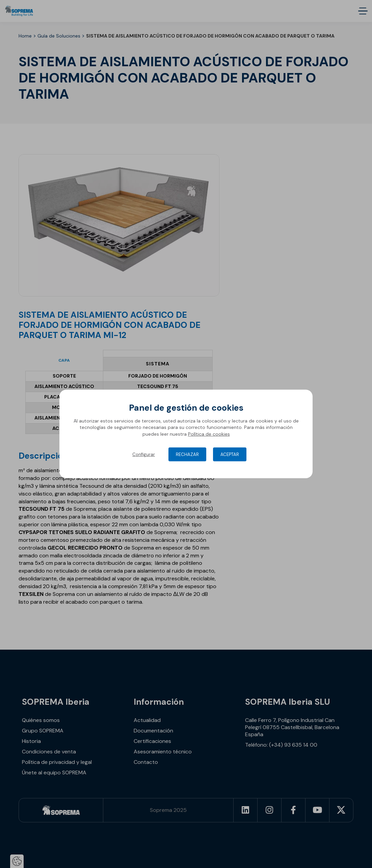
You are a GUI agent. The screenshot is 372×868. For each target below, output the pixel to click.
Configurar (144, 454)
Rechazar (187, 454)
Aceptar (230, 454)
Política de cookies (209, 434)
